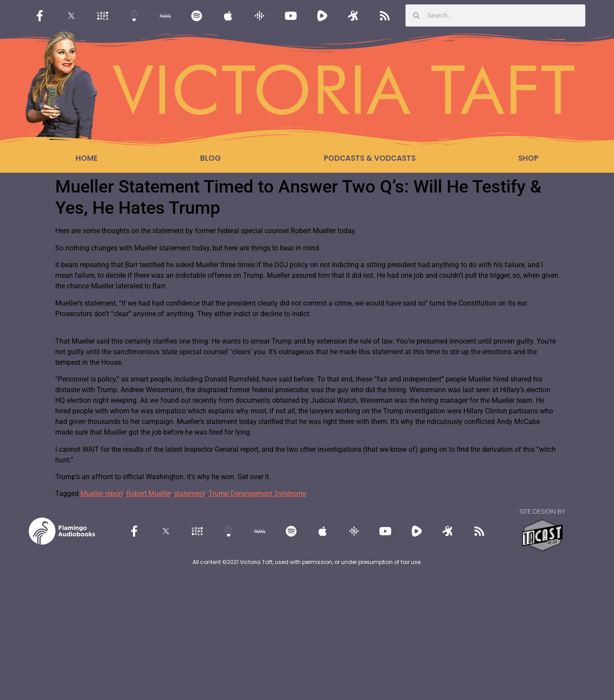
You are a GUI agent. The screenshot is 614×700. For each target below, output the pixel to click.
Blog (210, 158)
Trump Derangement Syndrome (257, 494)
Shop (528, 158)
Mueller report (102, 494)
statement (190, 494)
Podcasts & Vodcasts (370, 158)
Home (87, 158)
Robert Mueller (149, 494)
